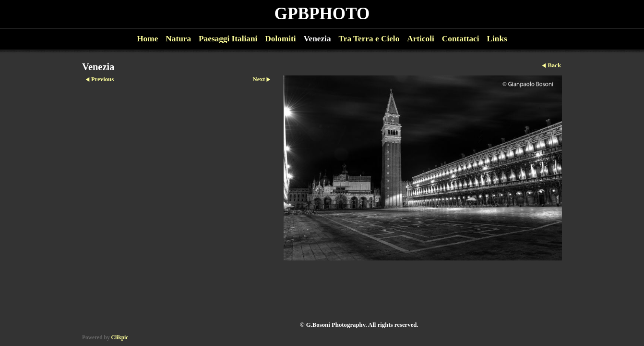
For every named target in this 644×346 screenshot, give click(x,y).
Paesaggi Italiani (228, 39)
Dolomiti (280, 39)
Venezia (317, 39)
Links (497, 39)
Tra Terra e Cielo (369, 39)
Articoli (421, 39)
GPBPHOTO (322, 14)
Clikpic (120, 337)
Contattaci (461, 39)
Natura (178, 39)
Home (147, 39)
